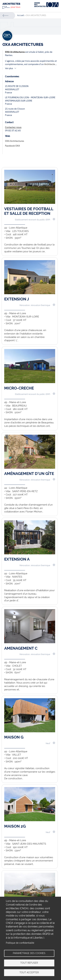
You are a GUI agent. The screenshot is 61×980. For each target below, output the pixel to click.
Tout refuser (29, 963)
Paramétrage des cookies (29, 953)
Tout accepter (29, 972)
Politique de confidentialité (20, 943)
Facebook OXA (12, 146)
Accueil (20, 15)
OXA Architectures (15, 52)
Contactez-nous (13, 127)
